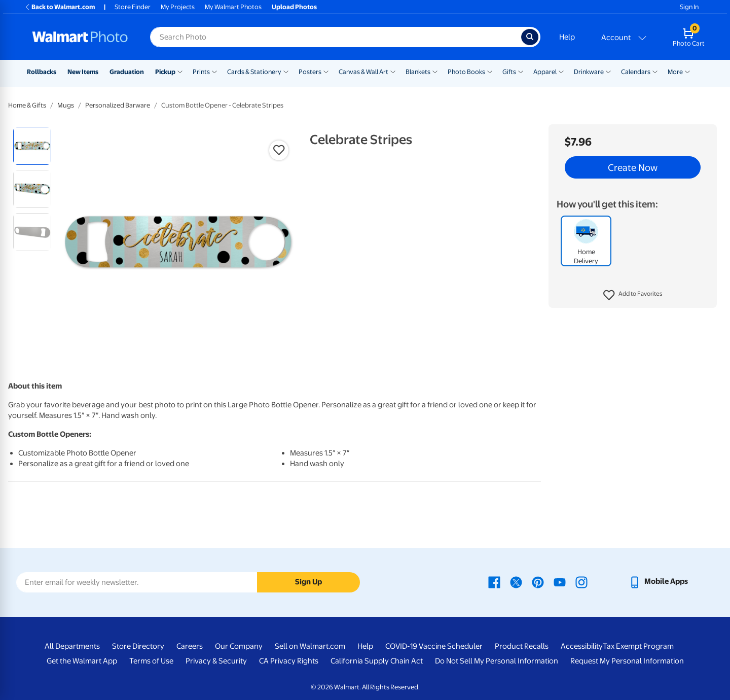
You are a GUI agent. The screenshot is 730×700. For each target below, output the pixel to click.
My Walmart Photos (233, 7)
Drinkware (589, 72)
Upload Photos (294, 7)
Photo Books (466, 72)
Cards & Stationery (254, 72)
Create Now (633, 167)
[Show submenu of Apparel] (561, 71)
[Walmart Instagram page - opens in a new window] (581, 581)
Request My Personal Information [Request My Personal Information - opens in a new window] (627, 661)
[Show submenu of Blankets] (435, 71)
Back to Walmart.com (60, 7)
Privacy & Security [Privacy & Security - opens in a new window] (216, 661)
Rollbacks (42, 72)
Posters (310, 72)
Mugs (66, 105)
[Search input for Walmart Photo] (336, 37)
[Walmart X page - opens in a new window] (516, 581)
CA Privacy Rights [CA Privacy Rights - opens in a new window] (289, 661)
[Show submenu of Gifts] (521, 71)
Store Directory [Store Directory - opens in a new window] (138, 646)
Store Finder (133, 7)
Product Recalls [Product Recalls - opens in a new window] (522, 646)
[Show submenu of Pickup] (180, 71)
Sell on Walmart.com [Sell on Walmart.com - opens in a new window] (310, 646)
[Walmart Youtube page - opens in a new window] (560, 581)
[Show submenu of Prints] (214, 71)
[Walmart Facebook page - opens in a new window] (494, 581)
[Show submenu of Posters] (326, 71)
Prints (201, 72)
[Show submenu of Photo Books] (490, 71)
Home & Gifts (27, 105)
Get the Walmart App (82, 661)
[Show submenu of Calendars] (655, 71)
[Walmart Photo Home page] (80, 37)
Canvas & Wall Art (363, 72)
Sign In (689, 7)
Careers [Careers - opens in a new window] (190, 646)
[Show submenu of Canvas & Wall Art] (393, 71)
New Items (83, 72)
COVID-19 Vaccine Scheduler (434, 646)
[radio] (32, 146)
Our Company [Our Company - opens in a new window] (239, 646)
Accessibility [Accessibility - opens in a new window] (582, 646)
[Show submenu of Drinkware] (608, 71)
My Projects (178, 7)
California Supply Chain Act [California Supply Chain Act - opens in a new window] (377, 661)
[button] (633, 295)
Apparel (545, 72)
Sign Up (308, 582)
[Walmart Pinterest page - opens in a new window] (538, 581)
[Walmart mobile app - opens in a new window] (658, 581)
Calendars (636, 72)
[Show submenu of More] (687, 71)
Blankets (418, 72)
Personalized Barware (118, 105)
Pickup (165, 72)
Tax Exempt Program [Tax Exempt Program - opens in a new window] (638, 646)
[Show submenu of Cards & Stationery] (286, 71)
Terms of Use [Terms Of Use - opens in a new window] (151, 661)
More (675, 72)
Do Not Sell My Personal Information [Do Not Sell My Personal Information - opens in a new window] (497, 661)
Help (567, 37)
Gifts (509, 72)
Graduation (127, 72)
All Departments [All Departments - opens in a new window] (72, 646)
